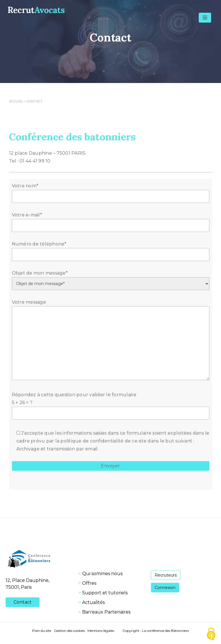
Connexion (165, 588)
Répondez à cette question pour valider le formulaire (111, 404)
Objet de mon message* (111, 278)
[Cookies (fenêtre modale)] (211, 634)
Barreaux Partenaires (106, 612)
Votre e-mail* (111, 220)
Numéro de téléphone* (111, 249)
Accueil (16, 101)
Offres (89, 583)
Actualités (93, 602)
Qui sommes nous (102, 574)
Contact (23, 602)
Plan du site (42, 631)
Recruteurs (166, 575)
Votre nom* (111, 191)
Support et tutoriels (105, 593)
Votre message (111, 340)
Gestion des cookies (69, 631)
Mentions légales (101, 631)
